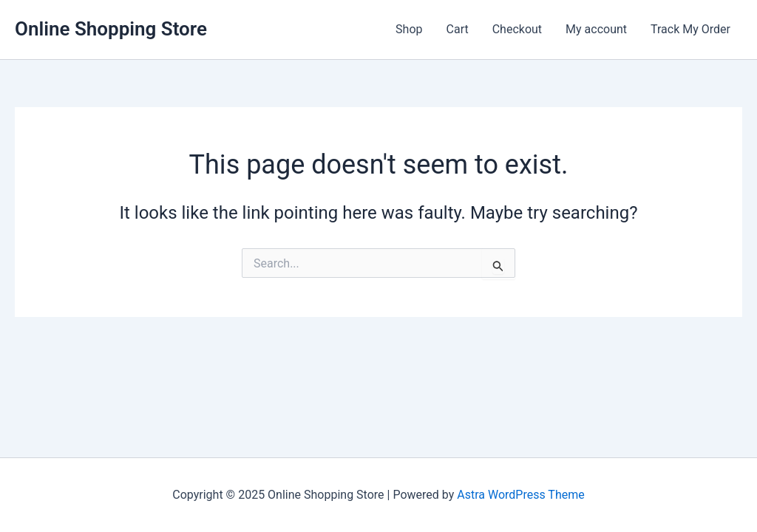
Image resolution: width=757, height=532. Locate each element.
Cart (458, 29)
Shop (409, 29)
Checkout (517, 29)
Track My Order (690, 29)
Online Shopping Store (111, 29)
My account (596, 29)
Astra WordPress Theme (520, 495)
